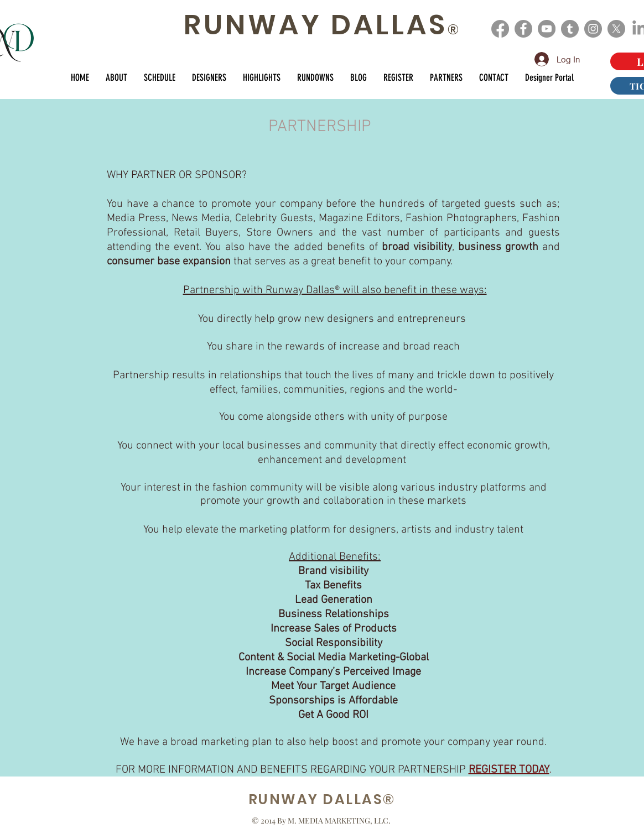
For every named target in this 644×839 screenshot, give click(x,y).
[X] (616, 29)
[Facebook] (500, 29)
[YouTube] (547, 29)
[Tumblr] (570, 29)
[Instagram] (593, 29)
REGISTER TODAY (509, 770)
